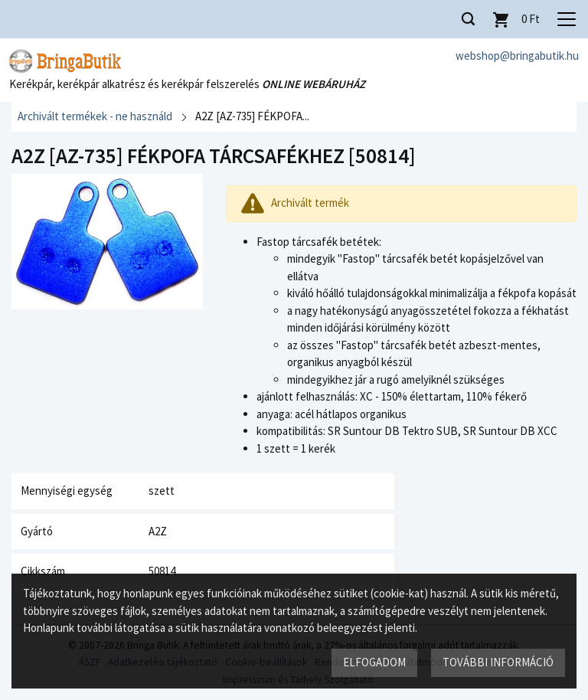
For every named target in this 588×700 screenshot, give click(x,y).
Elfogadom (374, 662)
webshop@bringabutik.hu (517, 56)
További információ (498, 662)
